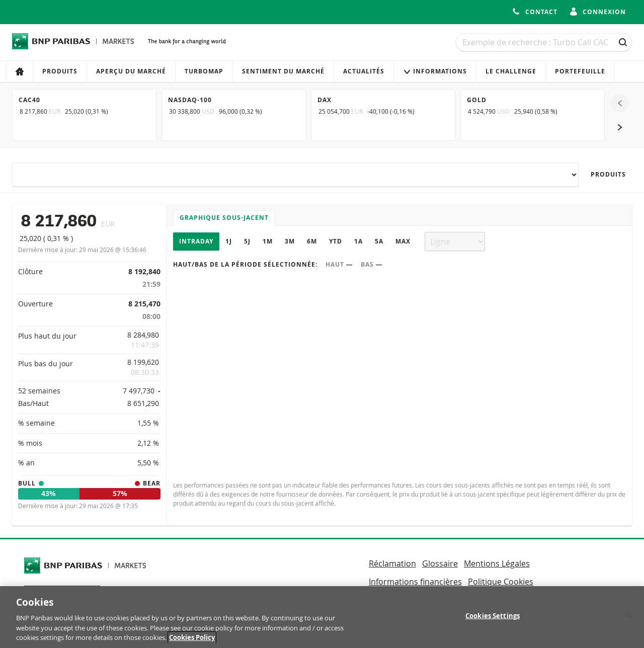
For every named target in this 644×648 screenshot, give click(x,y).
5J (247, 241)
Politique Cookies (501, 582)
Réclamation (392, 563)
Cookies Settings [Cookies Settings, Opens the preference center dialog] (493, 621)
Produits (60, 71)
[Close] (628, 621)
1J (229, 241)
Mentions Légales (497, 563)
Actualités (364, 71)
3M (290, 241)
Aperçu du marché (131, 71)
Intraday (196, 241)
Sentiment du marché (283, 71)
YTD (336, 241)
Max (403, 241)
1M (268, 241)
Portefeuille (580, 71)
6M (312, 241)
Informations (435, 71)
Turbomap (204, 71)
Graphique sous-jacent (224, 218)
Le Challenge (511, 71)
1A (358, 241)
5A (379, 241)
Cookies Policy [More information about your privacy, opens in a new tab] (192, 643)
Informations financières (415, 582)
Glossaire (440, 563)
